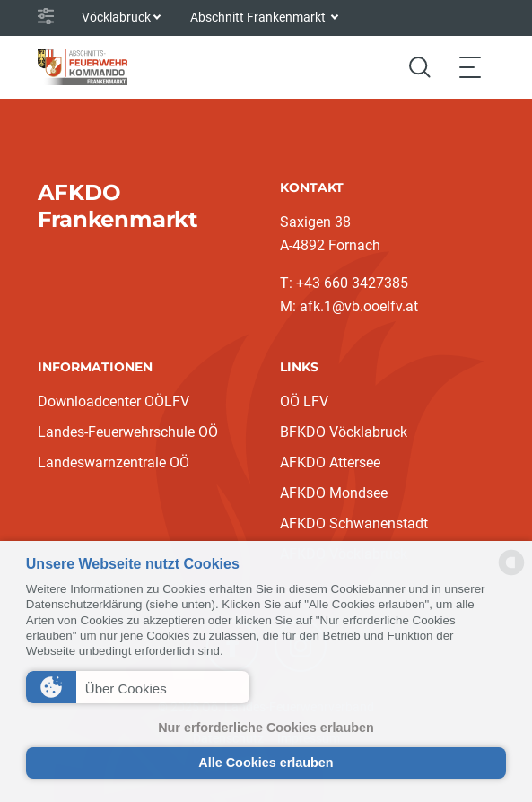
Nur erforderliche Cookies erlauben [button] (266, 728)
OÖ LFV (304, 401)
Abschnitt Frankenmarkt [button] (259, 17)
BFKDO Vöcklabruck (344, 432)
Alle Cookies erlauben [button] (266, 763)
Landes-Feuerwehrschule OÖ (128, 432)
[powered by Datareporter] (511, 574)
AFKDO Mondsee (334, 493)
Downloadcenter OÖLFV (113, 401)
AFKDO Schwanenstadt (354, 523)
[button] (138, 687)
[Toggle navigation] (470, 67)
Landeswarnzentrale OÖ (113, 462)
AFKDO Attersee (330, 462)
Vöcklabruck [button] (116, 17)
